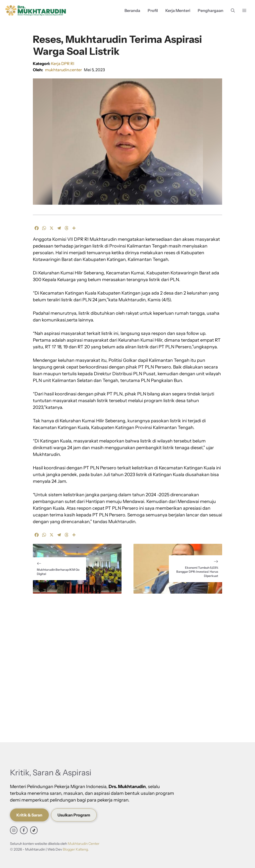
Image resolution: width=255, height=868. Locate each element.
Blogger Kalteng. (76, 849)
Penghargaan (211, 10)
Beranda (132, 10)
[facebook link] (24, 830)
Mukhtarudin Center (84, 844)
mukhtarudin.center (64, 70)
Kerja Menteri (178, 10)
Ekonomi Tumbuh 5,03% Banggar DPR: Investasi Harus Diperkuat (197, 572)
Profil (153, 10)
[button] (233, 11)
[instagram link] (14, 830)
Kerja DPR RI (63, 63)
